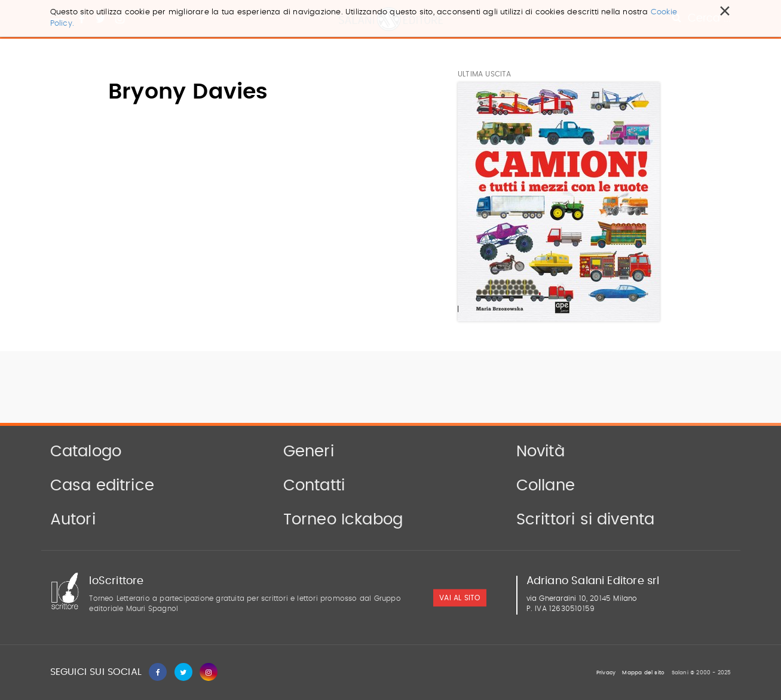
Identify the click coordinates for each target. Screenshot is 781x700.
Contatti (314, 486)
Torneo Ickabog (343, 520)
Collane (546, 486)
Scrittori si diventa (586, 520)
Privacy (606, 673)
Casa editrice (102, 486)
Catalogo (86, 452)
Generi (309, 452)
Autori (73, 520)
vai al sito (460, 598)
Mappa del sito (643, 673)
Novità (540, 452)
